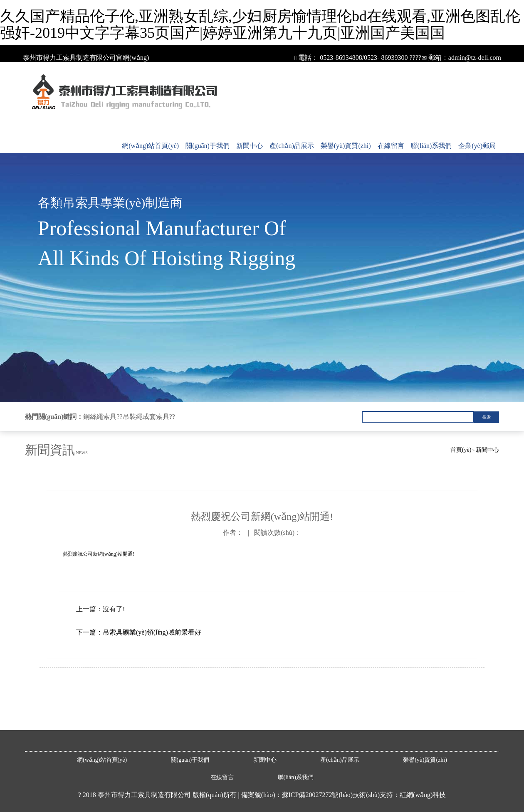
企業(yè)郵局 (477, 146)
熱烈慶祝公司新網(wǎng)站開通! (99, 554)
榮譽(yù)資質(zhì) (346, 146)
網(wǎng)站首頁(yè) (150, 146)
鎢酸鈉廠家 (77, 720)
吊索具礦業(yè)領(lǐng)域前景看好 (152, 632)
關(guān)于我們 (208, 146)
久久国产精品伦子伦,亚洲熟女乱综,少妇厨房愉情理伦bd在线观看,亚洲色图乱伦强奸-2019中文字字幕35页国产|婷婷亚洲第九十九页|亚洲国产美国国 (260, 25)
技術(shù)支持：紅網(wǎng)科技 (399, 795)
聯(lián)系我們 (431, 146)
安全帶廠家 (30, 720)
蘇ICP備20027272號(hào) (318, 795)
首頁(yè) (461, 450)
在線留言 (391, 146)
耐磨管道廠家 (54, 720)
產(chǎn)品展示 (292, 146)
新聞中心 (250, 146)
